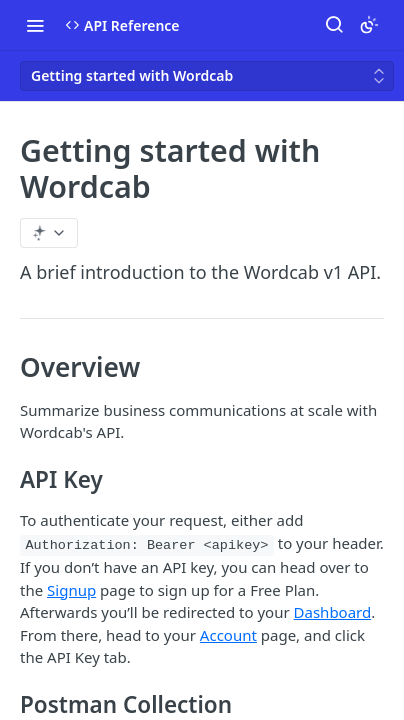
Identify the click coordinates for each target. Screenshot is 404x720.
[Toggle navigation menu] (35, 25)
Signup (71, 590)
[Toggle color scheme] (369, 25)
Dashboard (333, 612)
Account (228, 635)
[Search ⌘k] (334, 25)
